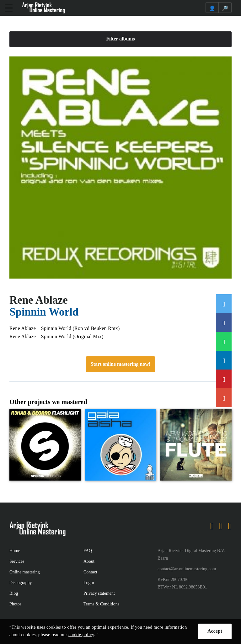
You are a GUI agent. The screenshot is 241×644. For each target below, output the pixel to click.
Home (15, 551)
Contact (90, 572)
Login (89, 583)
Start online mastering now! (121, 364)
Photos (15, 604)
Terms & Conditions (101, 604)
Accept (215, 631)
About (89, 561)
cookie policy (81, 635)
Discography (21, 583)
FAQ (88, 551)
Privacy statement (99, 593)
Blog (14, 593)
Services (17, 561)
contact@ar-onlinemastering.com (187, 569)
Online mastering (25, 572)
